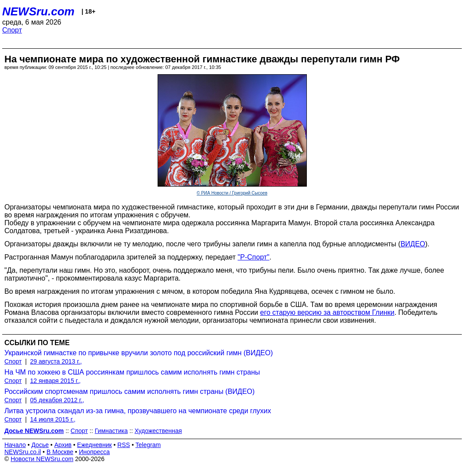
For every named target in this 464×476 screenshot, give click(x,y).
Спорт (12, 30)
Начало (15, 445)
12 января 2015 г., (56, 381)
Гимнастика (111, 431)
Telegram (148, 445)
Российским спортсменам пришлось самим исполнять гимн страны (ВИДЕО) (129, 391)
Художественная (158, 431)
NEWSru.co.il (23, 452)
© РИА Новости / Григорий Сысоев (232, 193)
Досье (40, 445)
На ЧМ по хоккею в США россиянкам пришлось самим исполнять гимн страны (132, 372)
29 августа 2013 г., (56, 361)
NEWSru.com (38, 11)
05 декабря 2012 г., (57, 400)
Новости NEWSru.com (42, 459)
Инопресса (95, 452)
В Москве (60, 452)
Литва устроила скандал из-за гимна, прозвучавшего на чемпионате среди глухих (138, 411)
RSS (124, 445)
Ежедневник (95, 445)
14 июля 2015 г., (53, 419)
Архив (63, 445)
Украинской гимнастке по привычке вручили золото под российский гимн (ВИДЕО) (139, 353)
